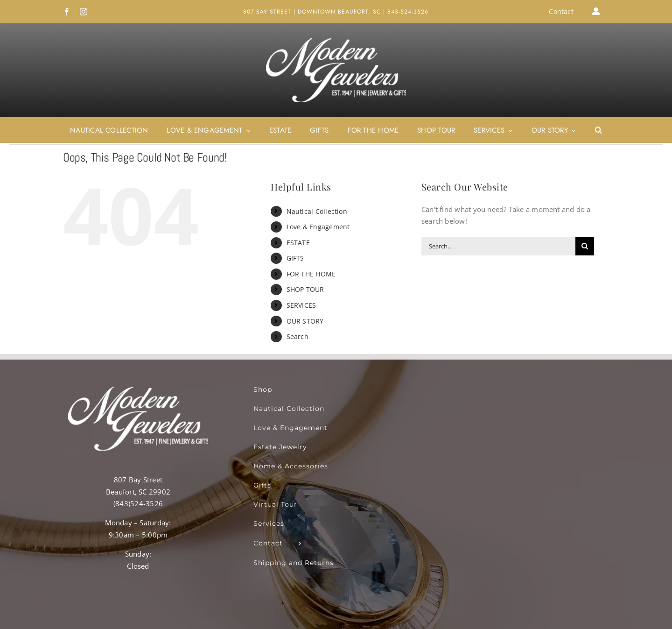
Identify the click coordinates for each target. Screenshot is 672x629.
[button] (598, 130)
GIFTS (295, 258)
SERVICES (301, 305)
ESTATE (298, 243)
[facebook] (67, 12)
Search (297, 336)
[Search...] (498, 246)
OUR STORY (305, 321)
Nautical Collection (317, 211)
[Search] (585, 246)
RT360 (185, 612)
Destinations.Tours (333, 612)
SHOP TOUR (305, 289)
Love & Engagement (318, 227)
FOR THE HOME (311, 274)
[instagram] (84, 12)
